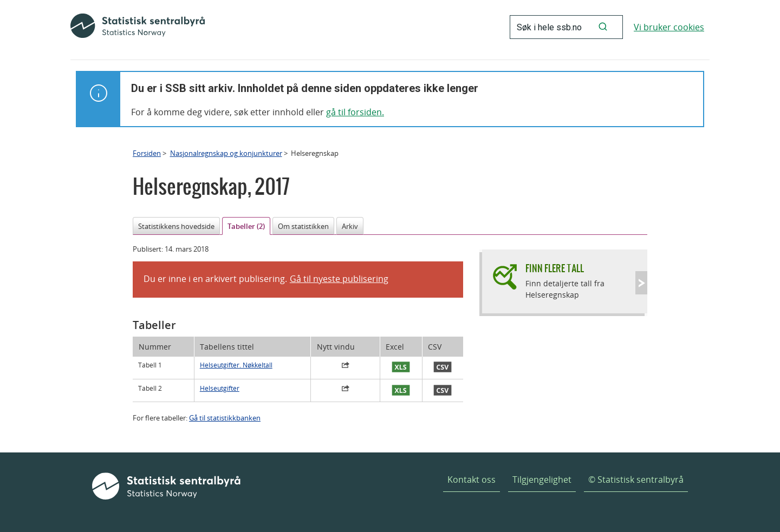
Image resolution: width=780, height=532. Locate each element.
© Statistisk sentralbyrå (636, 480)
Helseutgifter (220, 388)
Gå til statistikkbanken (225, 418)
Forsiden (147, 153)
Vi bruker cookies (669, 27)
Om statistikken (303, 226)
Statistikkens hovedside (176, 226)
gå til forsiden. (355, 112)
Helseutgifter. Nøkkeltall (236, 365)
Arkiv (350, 226)
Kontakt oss (472, 480)
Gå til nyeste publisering (339, 279)
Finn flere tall (555, 268)
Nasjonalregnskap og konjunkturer (226, 153)
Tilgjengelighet (542, 480)
